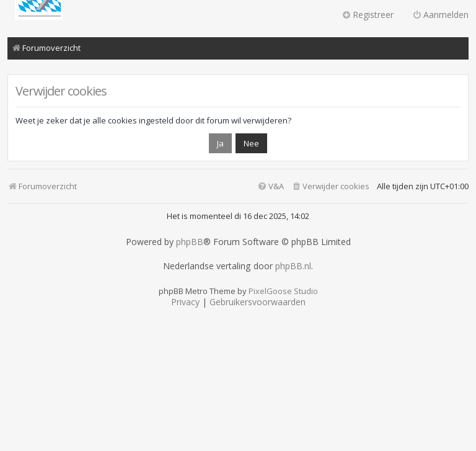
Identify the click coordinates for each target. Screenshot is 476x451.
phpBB (190, 242)
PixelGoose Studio (283, 291)
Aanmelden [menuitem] (440, 15)
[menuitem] (330, 186)
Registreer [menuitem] (368, 15)
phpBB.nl (293, 266)
